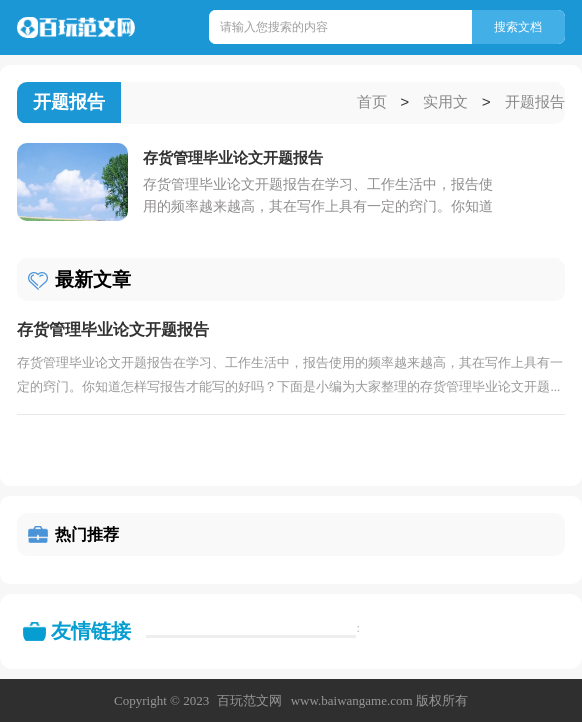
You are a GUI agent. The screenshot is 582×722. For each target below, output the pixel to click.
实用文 (445, 103)
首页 (372, 103)
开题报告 (535, 103)
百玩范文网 (249, 699)
